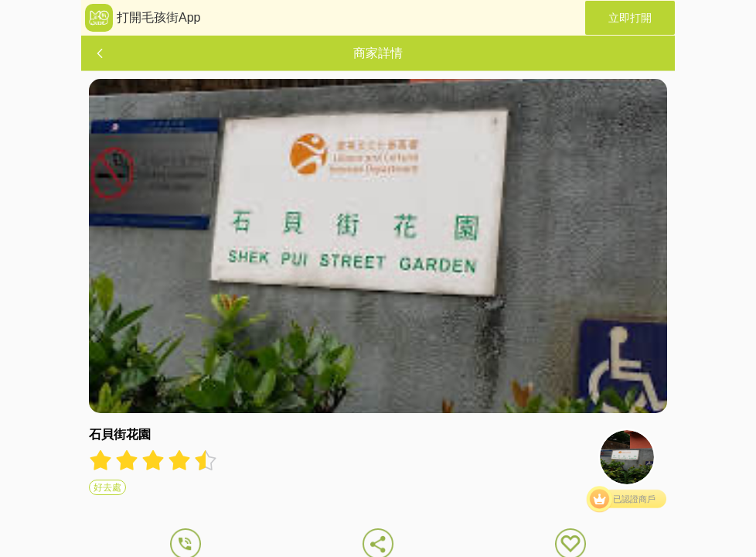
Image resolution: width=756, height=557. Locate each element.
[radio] (102, 460)
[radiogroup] (153, 460)
